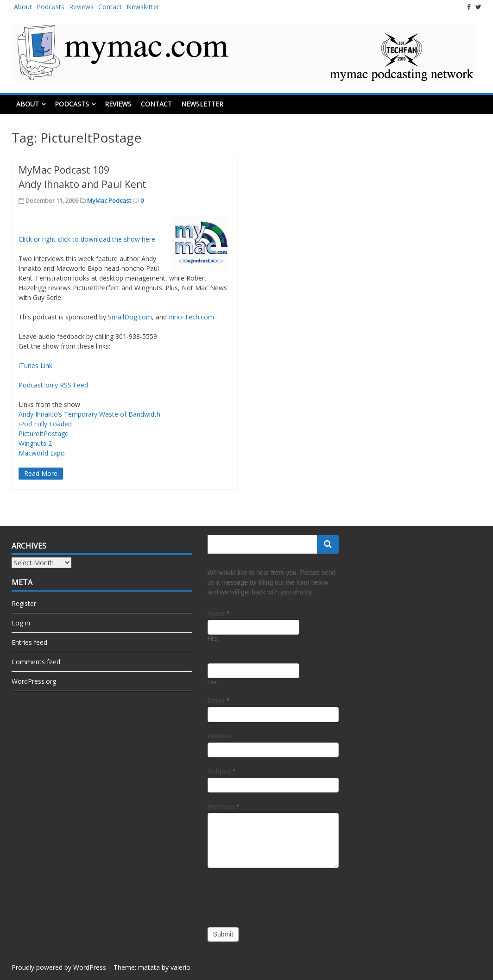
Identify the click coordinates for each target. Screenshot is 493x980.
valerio (180, 967)
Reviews (81, 7)
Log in (21, 623)
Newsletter (143, 7)
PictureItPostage (44, 434)
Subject (221, 771)
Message (224, 806)
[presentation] (278, 895)
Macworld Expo (42, 453)
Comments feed (36, 662)
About (23, 7)
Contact (110, 7)
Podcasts (51, 7)
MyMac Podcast (109, 200)
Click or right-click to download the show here (87, 239)
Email (218, 700)
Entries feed (29, 642)
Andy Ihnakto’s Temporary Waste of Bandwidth (89, 414)
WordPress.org (34, 681)
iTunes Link (35, 365)
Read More (41, 473)
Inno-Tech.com (191, 317)
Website (220, 736)
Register (24, 603)
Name (218, 613)
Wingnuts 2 (35, 443)
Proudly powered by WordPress (59, 967)
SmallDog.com (130, 317)
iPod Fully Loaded (45, 424)
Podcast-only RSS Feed (53, 385)
